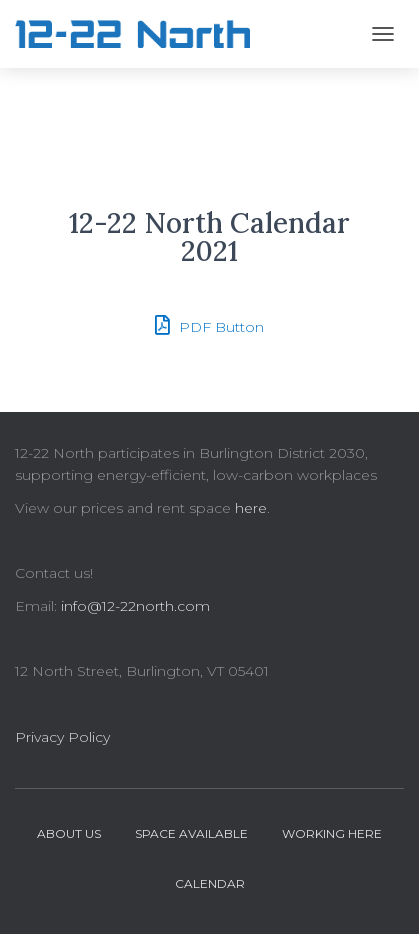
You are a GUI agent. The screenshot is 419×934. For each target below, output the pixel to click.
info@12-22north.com (135, 606)
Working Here (332, 833)
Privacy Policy (62, 737)
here (251, 508)
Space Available (191, 833)
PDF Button (209, 325)
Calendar (210, 883)
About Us (69, 833)
